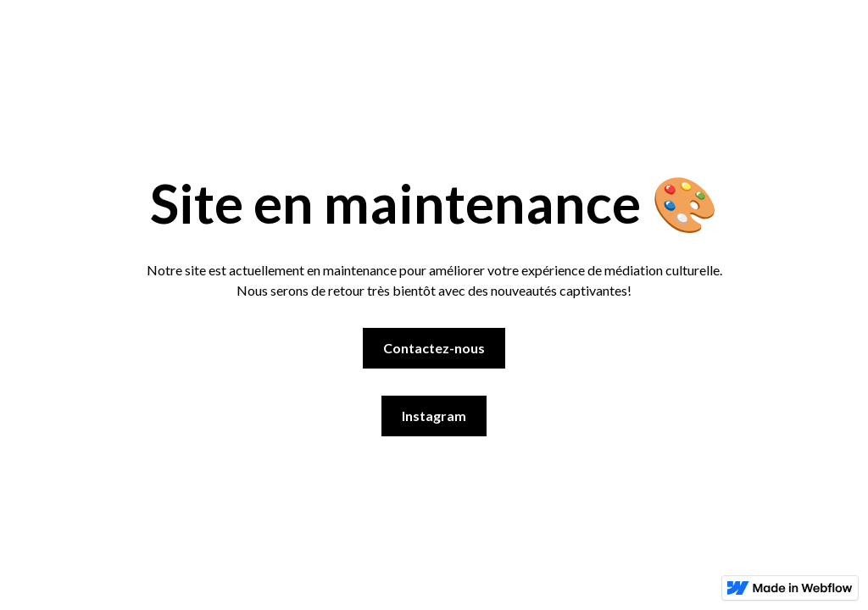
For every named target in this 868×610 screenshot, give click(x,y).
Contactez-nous (434, 348)
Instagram (434, 416)
